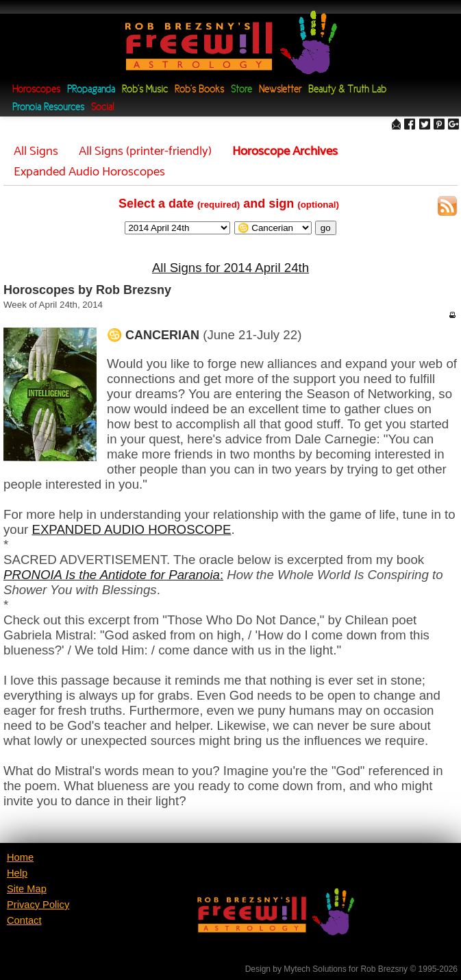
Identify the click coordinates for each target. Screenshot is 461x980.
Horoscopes (36, 90)
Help (17, 873)
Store (241, 90)
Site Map (27, 889)
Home (20, 857)
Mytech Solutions (315, 969)
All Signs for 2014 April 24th (230, 268)
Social (102, 108)
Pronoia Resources (48, 108)
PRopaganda (91, 90)
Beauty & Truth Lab (347, 90)
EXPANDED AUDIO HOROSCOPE (131, 529)
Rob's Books (199, 90)
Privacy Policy (38, 905)
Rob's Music (145, 90)
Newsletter (280, 90)
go (326, 228)
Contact (24, 920)
